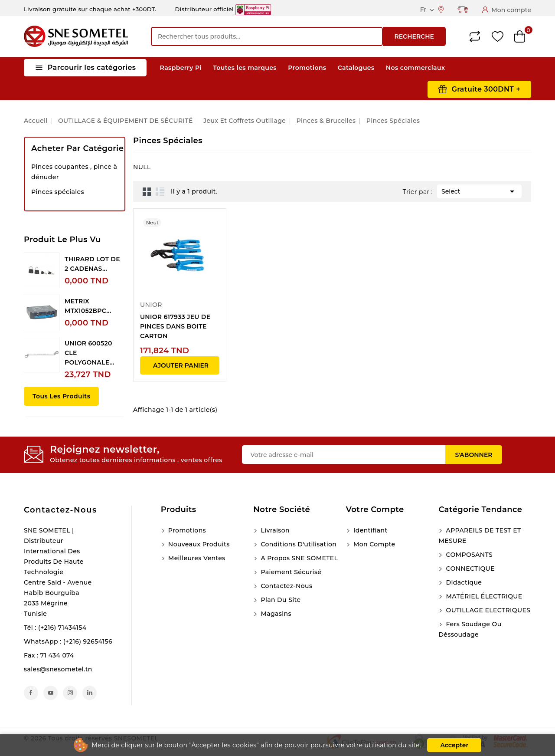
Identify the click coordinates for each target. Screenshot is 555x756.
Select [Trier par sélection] (479, 191)
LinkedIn (90, 693)
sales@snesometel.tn (58, 669)
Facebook (31, 693)
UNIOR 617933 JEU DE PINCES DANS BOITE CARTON (175, 326)
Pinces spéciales (58, 192)
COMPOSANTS (468, 555)
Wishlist (498, 37)
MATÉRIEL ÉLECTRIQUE (483, 596)
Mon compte (374, 544)
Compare (475, 36)
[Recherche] (267, 36)
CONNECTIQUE (469, 569)
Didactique (463, 582)
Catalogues (356, 68)
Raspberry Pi (181, 68)
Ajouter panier (181, 365)
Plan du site (280, 600)
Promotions (307, 68)
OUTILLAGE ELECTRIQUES (487, 610)
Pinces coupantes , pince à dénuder (74, 172)
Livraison (274, 530)
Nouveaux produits (198, 544)
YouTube (51, 693)
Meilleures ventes (196, 558)
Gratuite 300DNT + (486, 89)
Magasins (275, 614)
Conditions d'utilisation (298, 544)
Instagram (70, 693)
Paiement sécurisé (290, 572)
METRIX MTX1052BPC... (88, 306)
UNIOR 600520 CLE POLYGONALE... (90, 353)
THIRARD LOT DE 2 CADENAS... (92, 264)
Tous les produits (61, 396)
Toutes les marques (245, 68)
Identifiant (370, 530)
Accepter (454, 745)
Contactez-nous (60, 510)
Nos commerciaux (416, 68)
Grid (147, 191)
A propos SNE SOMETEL (298, 558)
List (160, 191)
